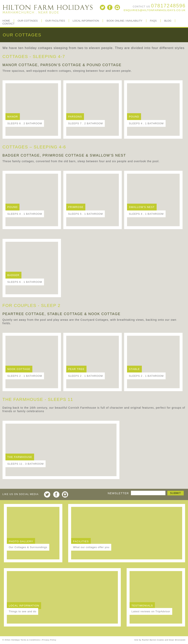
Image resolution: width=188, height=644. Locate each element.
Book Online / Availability (124, 21)
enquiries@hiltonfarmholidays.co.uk (155, 10)
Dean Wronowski (177, 640)
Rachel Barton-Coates (153, 640)
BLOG (168, 21)
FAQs (153, 21)
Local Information (86, 21)
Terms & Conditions (30, 640)
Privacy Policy (49, 640)
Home (6, 21)
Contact (9, 24)
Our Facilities (55, 21)
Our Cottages (28, 21)
